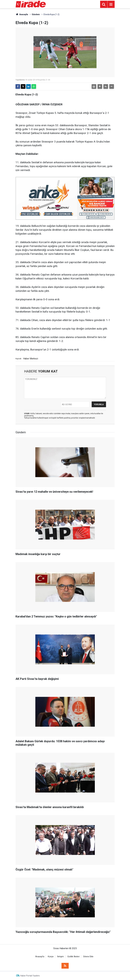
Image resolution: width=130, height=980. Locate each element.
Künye (51, 957)
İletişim (60, 957)
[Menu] (111, 4)
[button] (100, 86)
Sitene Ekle (88, 957)
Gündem (36, 14)
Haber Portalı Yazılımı (30, 976)
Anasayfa (22, 14)
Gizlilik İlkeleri (73, 957)
